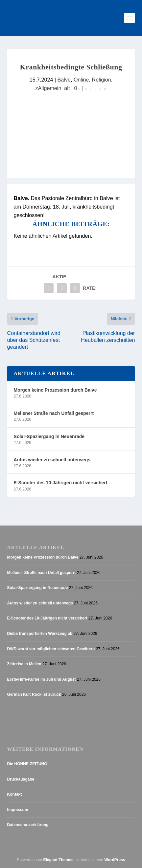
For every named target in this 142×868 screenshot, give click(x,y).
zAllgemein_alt (53, 88)
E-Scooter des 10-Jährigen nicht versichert (61, 483)
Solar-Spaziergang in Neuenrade (49, 436)
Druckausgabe (21, 779)
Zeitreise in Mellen (24, 664)
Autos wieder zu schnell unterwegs (52, 460)
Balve (64, 80)
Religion (102, 80)
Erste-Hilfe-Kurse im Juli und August (42, 679)
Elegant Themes (59, 860)
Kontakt (15, 794)
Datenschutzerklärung (28, 825)
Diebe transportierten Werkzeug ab (40, 634)
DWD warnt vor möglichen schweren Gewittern (51, 649)
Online (81, 80)
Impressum (18, 810)
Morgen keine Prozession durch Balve (55, 390)
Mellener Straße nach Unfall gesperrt (54, 413)
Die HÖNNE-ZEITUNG (27, 764)
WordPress (115, 860)
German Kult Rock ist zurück (34, 694)
